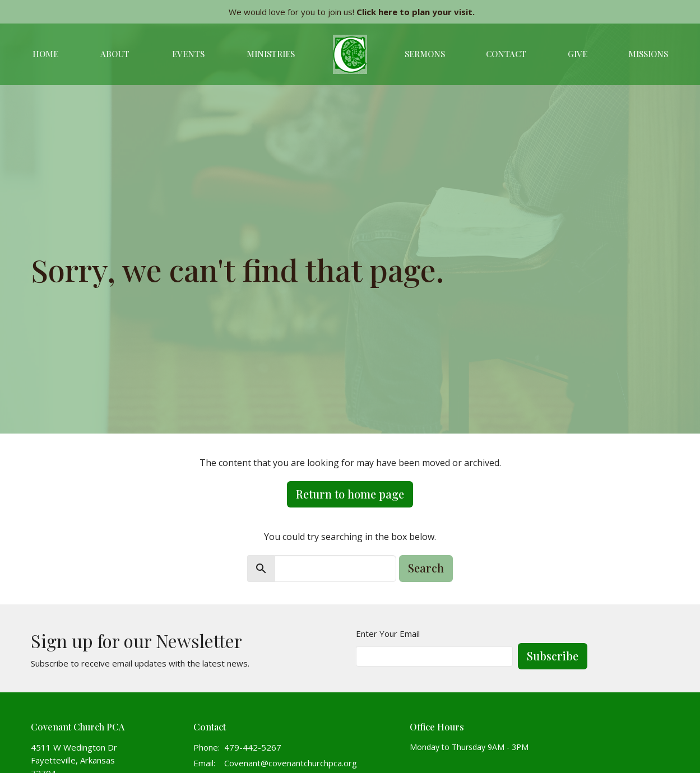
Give (578, 54)
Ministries (271, 54)
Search (426, 568)
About (115, 54)
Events (188, 54)
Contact (506, 54)
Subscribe (553, 656)
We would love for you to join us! (352, 12)
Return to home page (350, 494)
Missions (648, 54)
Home (45, 54)
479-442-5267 (253, 747)
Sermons (425, 54)
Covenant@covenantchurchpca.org (291, 763)
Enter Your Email (388, 634)
